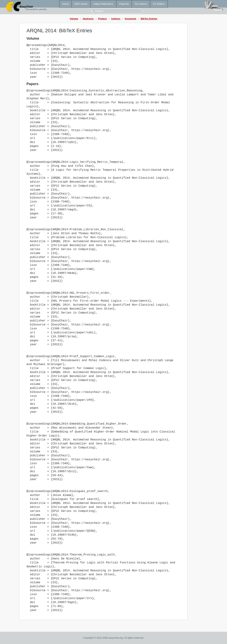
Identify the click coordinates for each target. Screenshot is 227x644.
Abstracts (88, 19)
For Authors (141, 4)
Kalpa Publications (103, 4)
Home (66, 4)
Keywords (131, 19)
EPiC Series (81, 4)
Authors (116, 19)
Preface (102, 19)
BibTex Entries (149, 19)
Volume (74, 19)
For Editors (159, 4)
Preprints (124, 4)
